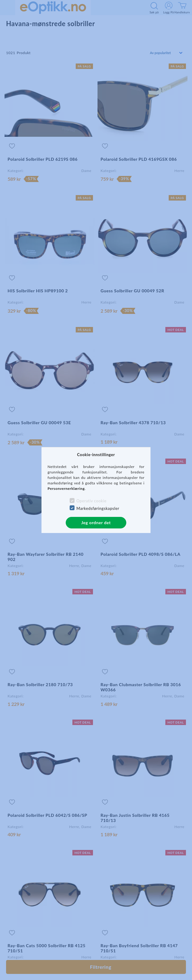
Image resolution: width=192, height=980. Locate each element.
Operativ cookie (91, 501)
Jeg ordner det (96, 523)
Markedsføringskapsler (98, 508)
